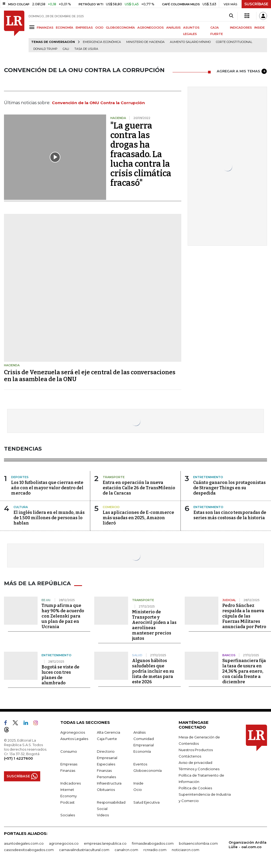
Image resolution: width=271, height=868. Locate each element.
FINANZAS (45, 28)
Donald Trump (45, 49)
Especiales (106, 764)
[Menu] (33, 27)
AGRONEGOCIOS (151, 28)
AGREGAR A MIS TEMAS (242, 71)
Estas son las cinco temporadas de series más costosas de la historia (230, 515)
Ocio (138, 789)
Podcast (67, 802)
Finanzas (68, 770)
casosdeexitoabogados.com (29, 849)
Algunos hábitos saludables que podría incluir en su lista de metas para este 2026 (153, 671)
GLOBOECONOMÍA (120, 28)
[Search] (231, 16)
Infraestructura (109, 783)
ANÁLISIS (173, 28)
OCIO (99, 28)
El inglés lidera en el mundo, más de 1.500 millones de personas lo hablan (49, 518)
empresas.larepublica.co (105, 843)
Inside (138, 783)
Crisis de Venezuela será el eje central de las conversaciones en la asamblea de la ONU (90, 376)
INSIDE (259, 28)
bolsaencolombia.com (198, 843)
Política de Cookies (195, 788)
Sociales (68, 815)
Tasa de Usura (86, 49)
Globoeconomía (148, 770)
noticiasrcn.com (186, 849)
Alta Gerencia (109, 732)
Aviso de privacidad (195, 762)
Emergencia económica (102, 42)
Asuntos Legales (74, 738)
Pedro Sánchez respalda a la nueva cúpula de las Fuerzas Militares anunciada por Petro (244, 616)
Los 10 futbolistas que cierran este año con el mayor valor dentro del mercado (47, 488)
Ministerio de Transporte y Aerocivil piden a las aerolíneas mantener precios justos (154, 625)
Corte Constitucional (234, 42)
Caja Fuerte (107, 738)
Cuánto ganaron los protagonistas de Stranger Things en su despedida (229, 488)
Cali (66, 49)
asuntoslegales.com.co (24, 843)
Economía (142, 751)
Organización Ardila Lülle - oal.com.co (248, 844)
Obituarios (106, 789)
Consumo (69, 751)
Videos (103, 815)
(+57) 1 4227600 (18, 758)
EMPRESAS (84, 28)
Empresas (69, 764)
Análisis (139, 732)
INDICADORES (241, 28)
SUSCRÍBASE (256, 4)
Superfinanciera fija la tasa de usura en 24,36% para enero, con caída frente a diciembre (244, 671)
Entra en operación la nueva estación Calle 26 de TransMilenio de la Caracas (139, 488)
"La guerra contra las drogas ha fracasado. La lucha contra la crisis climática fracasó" (141, 154)
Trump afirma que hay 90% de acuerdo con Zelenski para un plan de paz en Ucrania (63, 616)
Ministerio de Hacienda (145, 42)
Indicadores (71, 783)
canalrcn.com (126, 849)
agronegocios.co (64, 843)
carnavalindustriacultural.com (84, 849)
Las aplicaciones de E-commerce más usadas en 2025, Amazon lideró (138, 518)
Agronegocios (73, 732)
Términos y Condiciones (199, 769)
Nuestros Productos (196, 750)
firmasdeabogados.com (153, 843)
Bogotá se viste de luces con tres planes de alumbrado (60, 675)
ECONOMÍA (65, 28)
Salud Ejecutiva (146, 802)
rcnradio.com (155, 849)
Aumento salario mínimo (190, 42)
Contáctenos (190, 756)
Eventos (140, 764)
